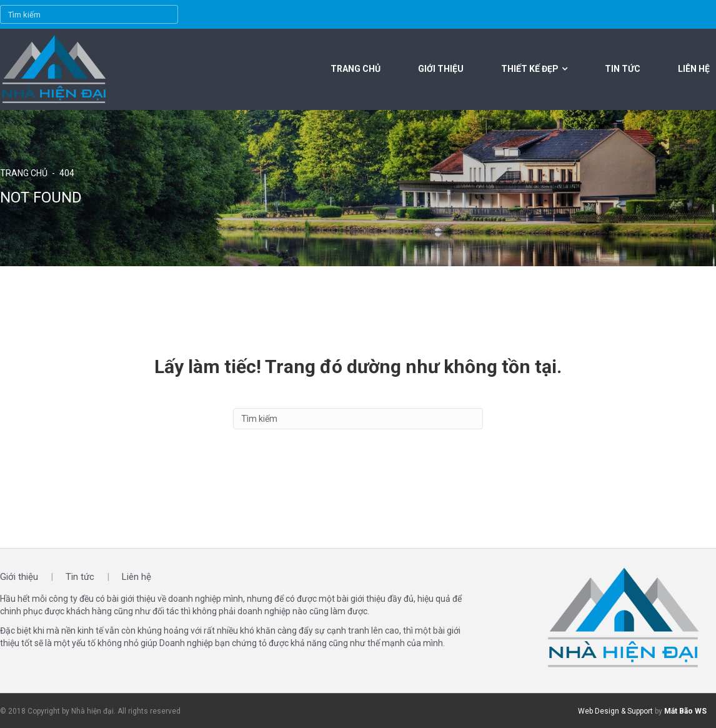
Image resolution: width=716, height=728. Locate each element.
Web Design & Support (615, 711)
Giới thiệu (441, 69)
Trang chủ (356, 69)
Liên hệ (694, 69)
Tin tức (623, 69)
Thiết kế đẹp (530, 69)
